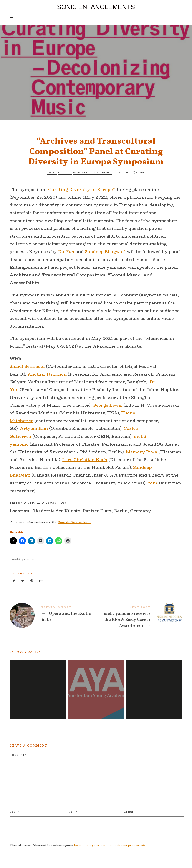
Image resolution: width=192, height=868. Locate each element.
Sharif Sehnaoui (27, 366)
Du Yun (66, 252)
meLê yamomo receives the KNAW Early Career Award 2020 (139, 618)
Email (72, 812)
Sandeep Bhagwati (105, 252)
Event (52, 173)
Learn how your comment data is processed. (109, 845)
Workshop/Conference (93, 173)
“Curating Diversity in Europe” (81, 190)
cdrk (153, 483)
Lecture (65, 173)
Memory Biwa (141, 452)
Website (130, 812)
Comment (18, 755)
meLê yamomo (24, 559)
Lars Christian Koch (85, 460)
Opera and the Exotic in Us (53, 615)
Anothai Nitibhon (47, 374)
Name (15, 812)
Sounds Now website (74, 522)
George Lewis (107, 405)
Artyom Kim (34, 429)
